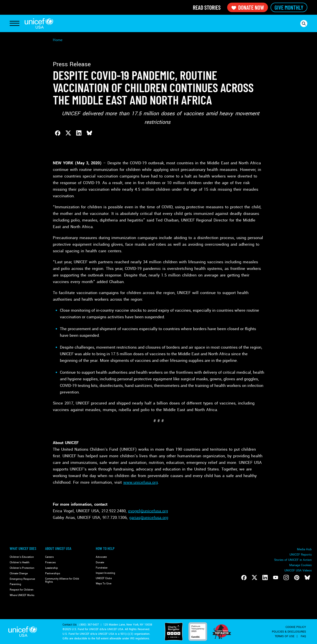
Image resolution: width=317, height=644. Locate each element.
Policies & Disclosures (289, 632)
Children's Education (22, 557)
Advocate (101, 557)
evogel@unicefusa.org (148, 511)
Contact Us (70, 625)
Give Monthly (289, 7)
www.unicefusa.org (141, 482)
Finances (50, 563)
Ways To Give (104, 584)
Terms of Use (285, 636)
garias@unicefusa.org (149, 518)
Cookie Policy (296, 627)
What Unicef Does (23, 548)
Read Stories (207, 7)
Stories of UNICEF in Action (293, 560)
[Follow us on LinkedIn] (265, 578)
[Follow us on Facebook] (244, 578)
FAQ (303, 636)
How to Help (105, 548)
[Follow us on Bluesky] (307, 578)
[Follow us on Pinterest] (297, 578)
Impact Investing (105, 573)
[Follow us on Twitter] (254, 578)
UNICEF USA (39, 23)
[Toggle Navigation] (15, 24)
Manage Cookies (300, 565)
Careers (49, 557)
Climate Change (19, 574)
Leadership (52, 568)
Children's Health (20, 563)
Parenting (15, 584)
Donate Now (248, 7)
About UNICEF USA (58, 548)
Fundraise (102, 568)
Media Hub (304, 549)
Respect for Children (22, 590)
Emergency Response (22, 579)
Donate (100, 563)
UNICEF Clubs (104, 578)
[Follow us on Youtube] (276, 578)
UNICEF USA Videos (298, 570)
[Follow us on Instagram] (286, 578)
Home (58, 40)
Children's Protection (22, 568)
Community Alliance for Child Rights (62, 580)
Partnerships (53, 574)
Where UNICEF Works (22, 595)
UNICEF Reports (301, 555)
